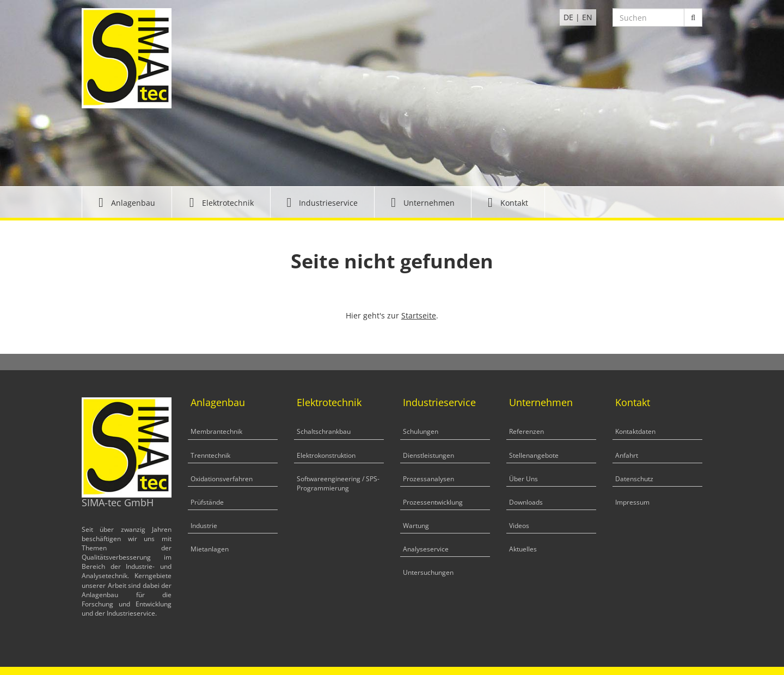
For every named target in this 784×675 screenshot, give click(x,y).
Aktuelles (523, 549)
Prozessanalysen (428, 479)
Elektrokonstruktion (326, 455)
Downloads (526, 502)
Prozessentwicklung (433, 502)
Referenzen (526, 431)
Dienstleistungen (428, 455)
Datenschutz (634, 479)
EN (587, 17)
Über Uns (523, 479)
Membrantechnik (216, 431)
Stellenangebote (534, 455)
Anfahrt (627, 455)
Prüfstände (207, 502)
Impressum (632, 502)
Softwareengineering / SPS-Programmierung (338, 483)
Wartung (416, 526)
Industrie (204, 526)
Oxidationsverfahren (222, 479)
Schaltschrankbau (324, 431)
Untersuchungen (428, 572)
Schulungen (421, 431)
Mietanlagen (210, 549)
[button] (127, 202)
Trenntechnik (210, 455)
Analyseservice (426, 549)
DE (568, 17)
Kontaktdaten (635, 431)
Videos (519, 526)
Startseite (419, 315)
